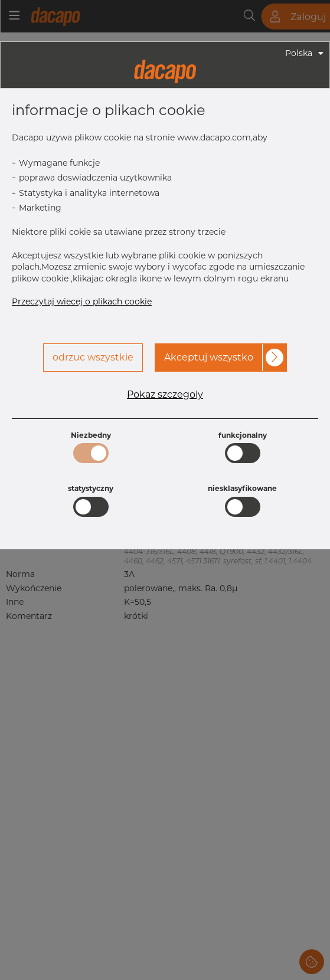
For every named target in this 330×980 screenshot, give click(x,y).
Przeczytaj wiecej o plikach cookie (82, 301)
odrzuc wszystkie (93, 357)
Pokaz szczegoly (165, 395)
